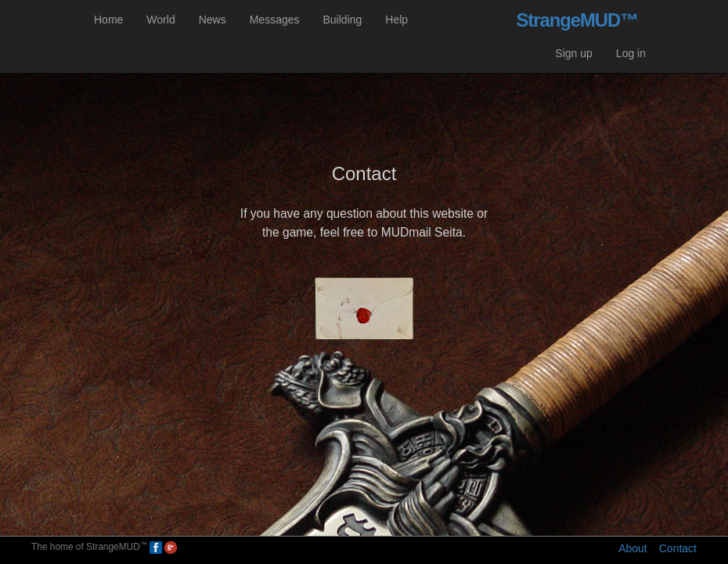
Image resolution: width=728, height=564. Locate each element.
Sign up (573, 53)
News (213, 20)
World (160, 20)
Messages (275, 20)
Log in (631, 53)
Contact (678, 548)
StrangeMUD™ (577, 20)
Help (396, 20)
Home (108, 20)
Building (343, 20)
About (633, 548)
